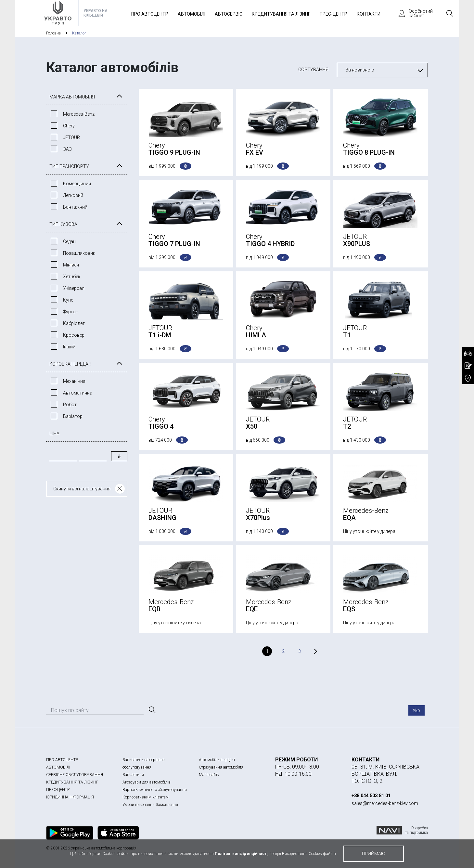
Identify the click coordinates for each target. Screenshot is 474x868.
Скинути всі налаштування (82, 489)
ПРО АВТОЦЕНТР (62, 760)
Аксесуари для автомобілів (147, 782)
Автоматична (78, 393)
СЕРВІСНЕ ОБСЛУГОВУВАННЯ (75, 775)
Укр (416, 710)
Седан (69, 241)
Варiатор (73, 416)
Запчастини (133, 775)
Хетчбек (72, 277)
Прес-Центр (333, 14)
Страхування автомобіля (221, 767)
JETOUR (71, 137)
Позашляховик (79, 253)
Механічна (74, 381)
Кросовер (74, 335)
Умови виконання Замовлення (150, 805)
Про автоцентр (150, 14)
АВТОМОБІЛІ (58, 767)
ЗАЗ (67, 149)
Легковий (73, 195)
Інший (69, 347)
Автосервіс (229, 14)
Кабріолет (74, 323)
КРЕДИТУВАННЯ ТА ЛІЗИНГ (72, 782)
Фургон (71, 312)
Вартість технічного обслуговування (155, 790)
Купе (68, 300)
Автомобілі (192, 14)
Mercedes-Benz (79, 114)
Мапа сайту (209, 775)
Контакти (369, 14)
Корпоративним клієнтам (146, 797)
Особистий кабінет (413, 13)
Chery (69, 126)
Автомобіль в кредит (217, 760)
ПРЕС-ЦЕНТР (58, 790)
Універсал (74, 288)
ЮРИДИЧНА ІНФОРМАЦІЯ (70, 797)
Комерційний (77, 184)
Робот (70, 405)
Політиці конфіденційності (241, 854)
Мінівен (71, 265)
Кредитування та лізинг (281, 14)
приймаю (374, 854)
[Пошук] (152, 710)
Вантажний (75, 207)
